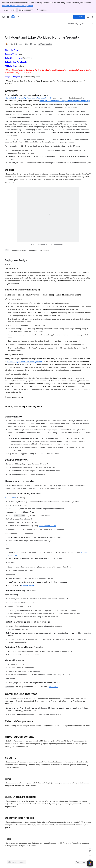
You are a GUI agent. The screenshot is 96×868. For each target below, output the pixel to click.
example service (28, 585)
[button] (10, 687)
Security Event (11, 498)
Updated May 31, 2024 (76, 24)
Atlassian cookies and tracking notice (17, 6)
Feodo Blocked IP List (47, 526)
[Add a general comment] (16, 862)
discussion (53, 687)
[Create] (79, 17)
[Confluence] (13, 17)
